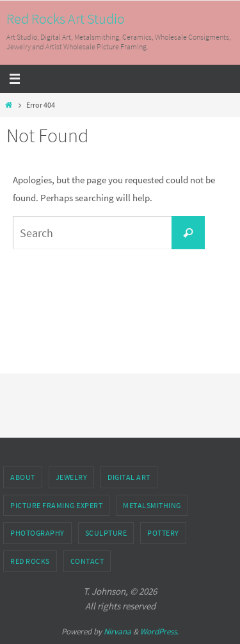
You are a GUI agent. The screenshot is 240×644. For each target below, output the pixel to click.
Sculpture (106, 533)
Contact (87, 561)
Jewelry (72, 477)
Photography (37, 533)
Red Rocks (30, 561)
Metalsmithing (152, 505)
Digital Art (129, 477)
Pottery (163, 533)
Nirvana (117, 632)
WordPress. (159, 632)
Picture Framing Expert (56, 505)
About (23, 477)
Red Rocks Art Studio (66, 19)
